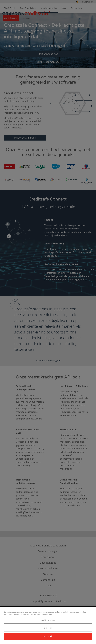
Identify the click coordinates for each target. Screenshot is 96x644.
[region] (48, 625)
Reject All (48, 628)
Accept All (48, 636)
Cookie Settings (48, 620)
